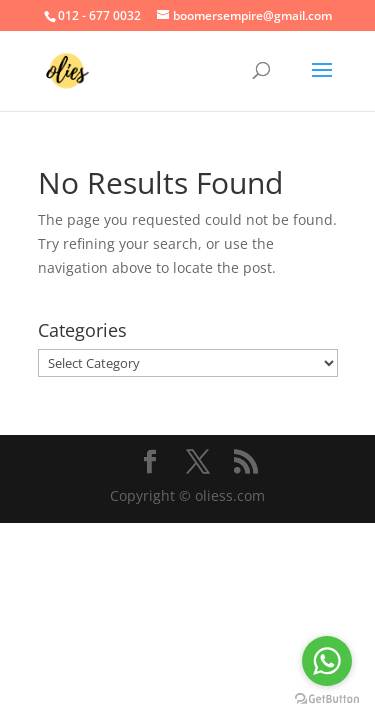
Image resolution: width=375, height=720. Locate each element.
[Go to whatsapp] (327, 661)
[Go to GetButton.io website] (327, 699)
